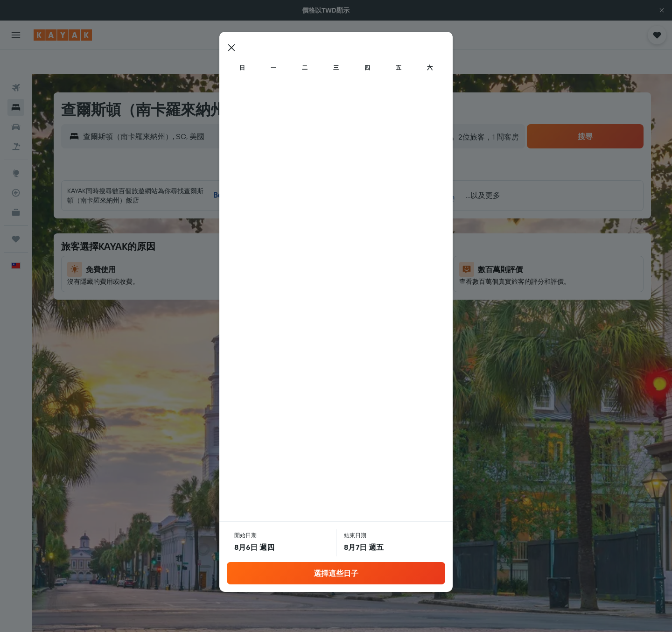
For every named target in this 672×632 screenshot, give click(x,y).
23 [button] (271, 289)
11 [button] (315, 244)
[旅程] (16, 215)
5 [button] (338, 222)
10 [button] (293, 244)
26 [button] (338, 289)
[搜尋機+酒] (16, 122)
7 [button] (383, 222)
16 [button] (271, 267)
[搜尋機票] (16, 63)
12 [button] (338, 244)
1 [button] (405, 199)
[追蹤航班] (16, 169)
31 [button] (293, 311)
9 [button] (271, 244)
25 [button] (315, 289)
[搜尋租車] (16, 103)
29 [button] (405, 289)
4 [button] (316, 222)
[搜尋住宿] (16, 83)
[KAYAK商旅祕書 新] (16, 188)
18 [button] (316, 267)
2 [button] (271, 222)
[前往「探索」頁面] (16, 149)
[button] (662, 10)
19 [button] (338, 267)
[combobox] (163, 112)
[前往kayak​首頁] (63, 35)
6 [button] (360, 222)
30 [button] (271, 311)
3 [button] (293, 222)
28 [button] (383, 289)
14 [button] (383, 244)
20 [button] (360, 267)
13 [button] (360, 244)
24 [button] (293, 289)
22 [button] (405, 267)
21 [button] (383, 267)
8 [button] (405, 222)
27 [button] (360, 289)
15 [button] (405, 244)
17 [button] (293, 267)
